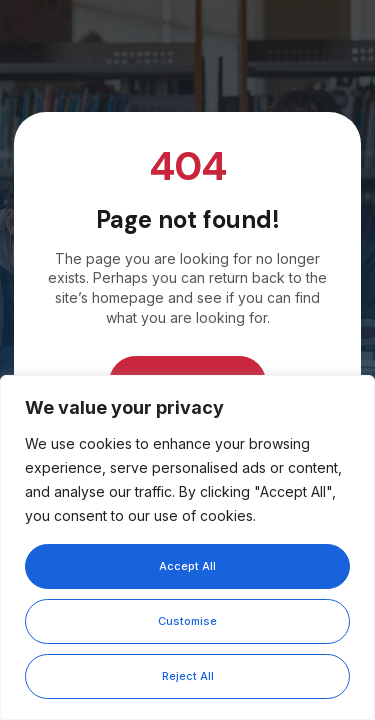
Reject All (188, 676)
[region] (187, 547)
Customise (187, 621)
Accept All (187, 566)
